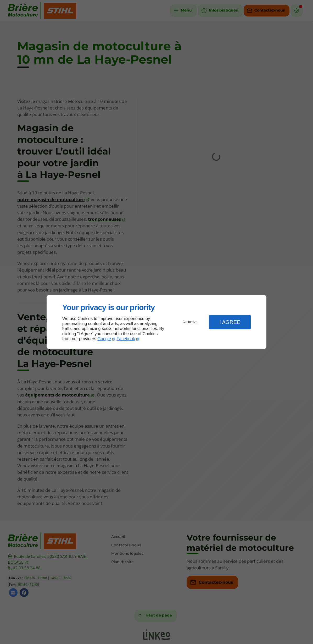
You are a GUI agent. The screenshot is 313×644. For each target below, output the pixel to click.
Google (104, 339)
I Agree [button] (230, 322)
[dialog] (156, 322)
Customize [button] (190, 322)
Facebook (126, 339)
